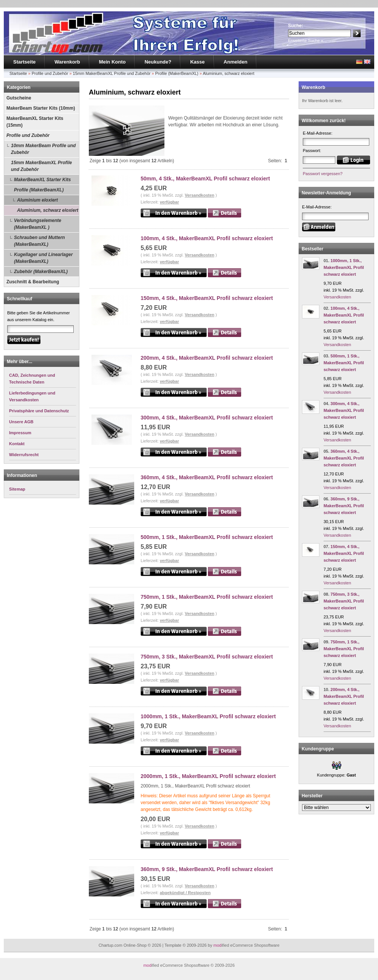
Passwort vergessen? (323, 174)
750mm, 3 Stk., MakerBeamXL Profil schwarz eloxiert (207, 657)
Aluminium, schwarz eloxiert (228, 73)
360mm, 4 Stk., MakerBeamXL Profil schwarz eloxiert (207, 477)
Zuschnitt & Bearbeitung (33, 282)
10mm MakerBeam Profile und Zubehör (43, 149)
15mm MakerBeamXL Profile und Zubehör (112, 73)
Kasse (197, 62)
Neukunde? (158, 62)
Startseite (24, 62)
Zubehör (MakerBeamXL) (41, 272)
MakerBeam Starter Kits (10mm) (41, 108)
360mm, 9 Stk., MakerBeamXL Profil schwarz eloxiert (207, 869)
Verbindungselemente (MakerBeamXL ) (38, 224)
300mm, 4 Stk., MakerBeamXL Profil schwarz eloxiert (207, 418)
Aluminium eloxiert (37, 200)
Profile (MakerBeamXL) (177, 73)
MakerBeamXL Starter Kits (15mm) (35, 122)
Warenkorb (67, 62)
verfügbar (170, 202)
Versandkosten (200, 195)
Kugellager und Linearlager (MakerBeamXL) (43, 258)
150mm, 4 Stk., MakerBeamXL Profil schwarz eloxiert (207, 298)
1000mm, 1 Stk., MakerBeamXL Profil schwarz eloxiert (208, 716)
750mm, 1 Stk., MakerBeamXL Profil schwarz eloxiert (207, 597)
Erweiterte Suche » (306, 40)
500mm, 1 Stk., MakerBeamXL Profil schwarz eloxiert (207, 537)
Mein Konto (112, 62)
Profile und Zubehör (50, 73)
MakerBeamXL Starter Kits (43, 180)
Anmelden (236, 62)
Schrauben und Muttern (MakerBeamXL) (40, 241)
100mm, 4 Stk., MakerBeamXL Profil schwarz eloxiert (207, 238)
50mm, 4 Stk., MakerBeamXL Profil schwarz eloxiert (205, 179)
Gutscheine (19, 98)
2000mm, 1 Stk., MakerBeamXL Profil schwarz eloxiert (208, 776)
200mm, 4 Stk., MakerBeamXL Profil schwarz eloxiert (207, 358)
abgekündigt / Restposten (185, 893)
